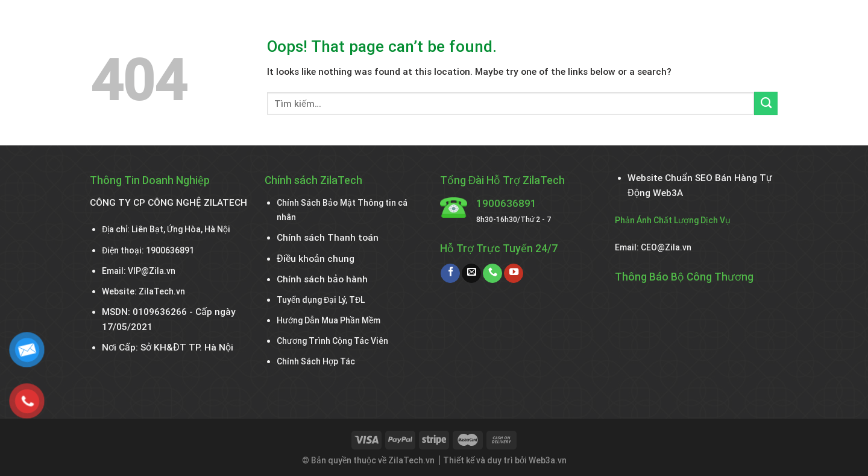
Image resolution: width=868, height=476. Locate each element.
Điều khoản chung (316, 259)
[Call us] (492, 274)
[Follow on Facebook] (450, 274)
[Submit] (766, 103)
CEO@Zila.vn (666, 247)
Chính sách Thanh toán (328, 238)
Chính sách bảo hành (322, 279)
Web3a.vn (548, 460)
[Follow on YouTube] (514, 274)
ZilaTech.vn (162, 291)
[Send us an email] (471, 274)
